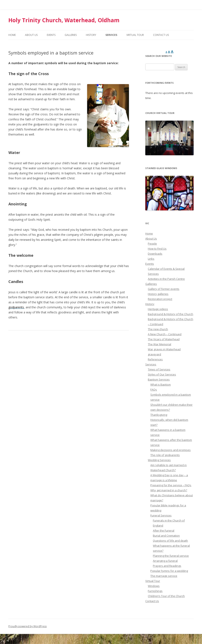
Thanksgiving (159, 415)
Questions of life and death (170, 541)
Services (111, 35)
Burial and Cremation (166, 536)
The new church (158, 329)
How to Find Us (157, 249)
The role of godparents (165, 455)
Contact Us (161, 35)
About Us (31, 35)
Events (51, 35)
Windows (154, 586)
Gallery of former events (164, 289)
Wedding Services (159, 460)
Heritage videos (158, 309)
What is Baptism (161, 385)
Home (12, 35)
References (155, 359)
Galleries (71, 35)
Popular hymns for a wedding (169, 571)
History (91, 35)
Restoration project (160, 299)
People (152, 244)
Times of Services (159, 369)
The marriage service (164, 576)
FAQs (154, 390)
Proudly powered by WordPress (28, 626)
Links (151, 259)
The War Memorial (159, 344)
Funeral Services (161, 515)
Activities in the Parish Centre (166, 279)
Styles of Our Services (162, 374)
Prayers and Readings (167, 566)
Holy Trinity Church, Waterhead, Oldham (64, 20)
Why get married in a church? (169, 490)
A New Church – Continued (165, 334)
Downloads (155, 254)
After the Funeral (164, 531)
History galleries (158, 294)
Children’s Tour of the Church (166, 596)
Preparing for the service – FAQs (171, 485)
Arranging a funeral (165, 561)
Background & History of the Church (171, 314)
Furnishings (155, 591)
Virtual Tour (135, 35)
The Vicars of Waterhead (164, 339)
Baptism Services (159, 379)
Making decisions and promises (171, 450)
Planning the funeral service (171, 556)
